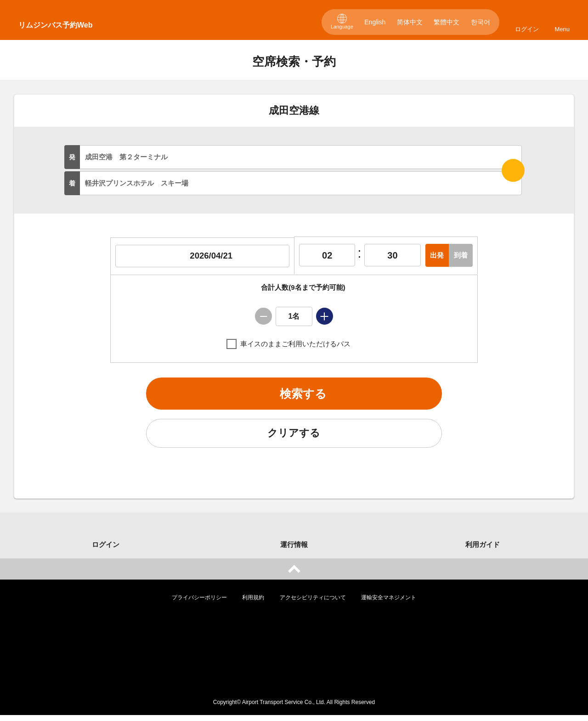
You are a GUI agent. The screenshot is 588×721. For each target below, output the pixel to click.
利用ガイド (483, 550)
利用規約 (253, 603)
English (375, 22)
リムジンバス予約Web (55, 25)
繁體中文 (447, 22)
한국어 (481, 22)
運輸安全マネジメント (389, 603)
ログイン (527, 29)
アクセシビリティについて (313, 603)
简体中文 (410, 22)
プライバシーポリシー (199, 603)
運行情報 (294, 550)
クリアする (294, 438)
